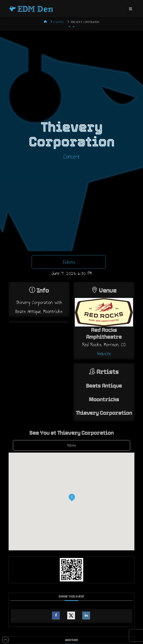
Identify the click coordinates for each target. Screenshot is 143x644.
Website (104, 354)
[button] (131, 9)
